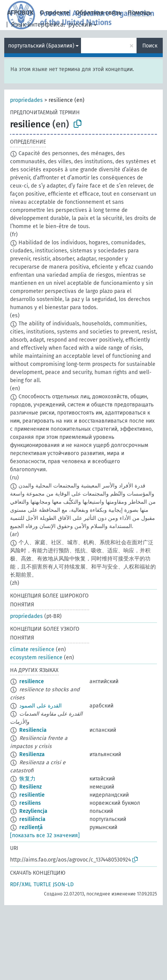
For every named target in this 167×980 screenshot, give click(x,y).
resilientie (32, 795)
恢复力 (27, 779)
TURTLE (42, 884)
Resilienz (30, 787)
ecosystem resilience (36, 658)
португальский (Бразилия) (41, 46)
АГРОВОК (20, 13)
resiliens (30, 803)
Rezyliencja (33, 811)
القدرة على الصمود (40, 706)
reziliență (31, 827)
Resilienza (32, 754)
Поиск (150, 46)
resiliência (32, 819)
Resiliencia (33, 730)
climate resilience (32, 649)
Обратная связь (99, 13)
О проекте (55, 13)
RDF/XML (21, 884)
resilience (32, 681)
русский (80, 25)
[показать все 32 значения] (45, 835)
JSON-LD (63, 884)
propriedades (26, 100)
